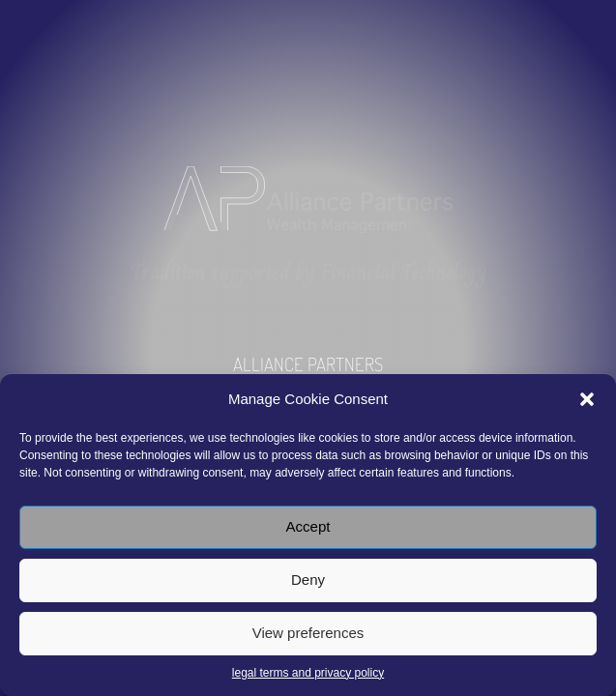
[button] (587, 399)
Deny (308, 580)
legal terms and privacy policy (308, 673)
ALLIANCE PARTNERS (308, 364)
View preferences (308, 633)
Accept (308, 526)
